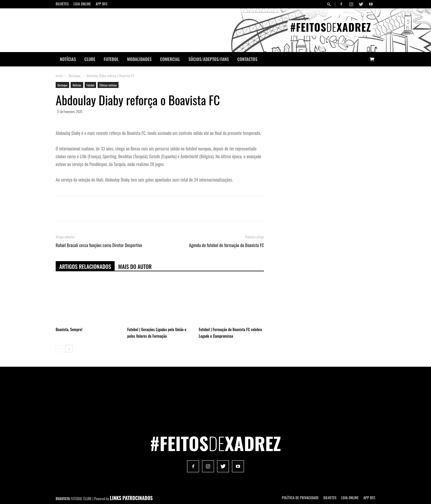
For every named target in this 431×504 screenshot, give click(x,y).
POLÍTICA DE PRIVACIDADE (300, 498)
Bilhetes (62, 4)
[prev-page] (59, 349)
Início (59, 76)
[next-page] (69, 349)
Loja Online (82, 4)
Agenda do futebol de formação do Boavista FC (227, 245)
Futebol (111, 59)
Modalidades (139, 59)
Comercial (170, 59)
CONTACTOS (247, 59)
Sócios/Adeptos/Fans (208, 59)
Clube (90, 59)
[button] (330, 4)
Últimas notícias (108, 85)
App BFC (101, 4)
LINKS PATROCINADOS (131, 498)
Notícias (68, 59)
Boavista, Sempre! (69, 329)
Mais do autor (135, 267)
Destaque (75, 76)
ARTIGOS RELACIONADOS (85, 267)
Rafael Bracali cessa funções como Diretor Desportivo (99, 245)
